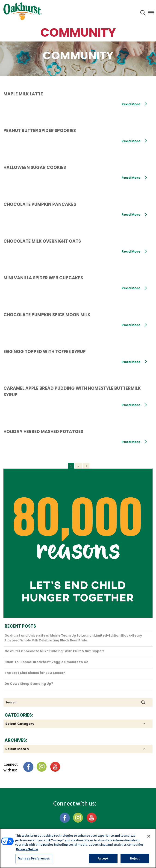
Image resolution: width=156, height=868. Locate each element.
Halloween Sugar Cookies (35, 167)
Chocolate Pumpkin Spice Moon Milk (47, 315)
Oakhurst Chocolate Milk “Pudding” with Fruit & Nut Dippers (55, 651)
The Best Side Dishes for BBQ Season (35, 673)
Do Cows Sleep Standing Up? (29, 684)
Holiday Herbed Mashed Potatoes (43, 432)
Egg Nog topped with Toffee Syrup (45, 352)
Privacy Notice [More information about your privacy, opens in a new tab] (27, 849)
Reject (135, 858)
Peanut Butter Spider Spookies (40, 131)
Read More (134, 104)
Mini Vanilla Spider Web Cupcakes (43, 278)
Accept (103, 858)
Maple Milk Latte (23, 94)
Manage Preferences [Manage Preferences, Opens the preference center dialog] (34, 858)
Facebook (28, 767)
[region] (78, 848)
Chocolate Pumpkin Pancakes (40, 204)
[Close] (149, 836)
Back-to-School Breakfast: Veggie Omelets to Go (47, 662)
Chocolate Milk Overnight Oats (42, 241)
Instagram (42, 767)
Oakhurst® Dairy (23, 11)
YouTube (55, 767)
